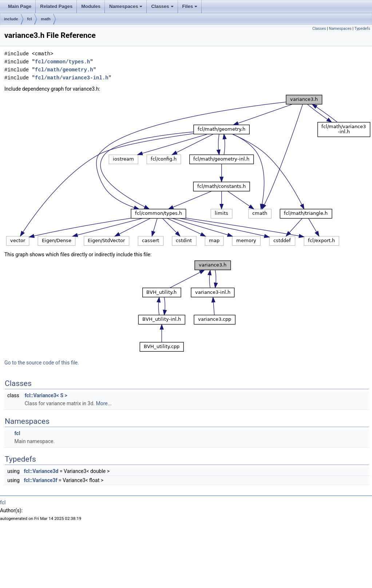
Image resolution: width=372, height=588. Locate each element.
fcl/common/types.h (62, 62)
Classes (162, 6)
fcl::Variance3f (40, 480)
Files (190, 6)
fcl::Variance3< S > (46, 395)
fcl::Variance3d (41, 471)
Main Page (20, 6)
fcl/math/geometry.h (64, 70)
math (45, 19)
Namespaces (126, 6)
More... (104, 403)
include (11, 19)
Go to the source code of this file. (42, 363)
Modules (91, 6)
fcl (30, 19)
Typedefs (362, 29)
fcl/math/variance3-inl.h (72, 78)
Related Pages (56, 6)
